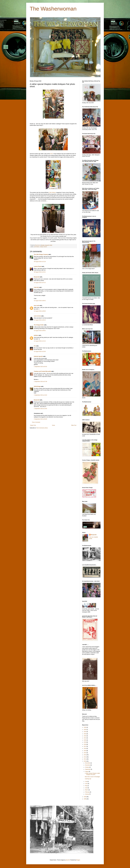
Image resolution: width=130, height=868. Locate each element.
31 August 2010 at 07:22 (40, 283)
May (86, 786)
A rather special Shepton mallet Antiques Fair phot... (92, 774)
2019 (85, 742)
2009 (85, 797)
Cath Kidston (52, 192)
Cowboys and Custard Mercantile (42, 371)
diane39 (68, 860)
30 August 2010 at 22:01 (40, 272)
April (86, 788)
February (87, 792)
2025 (85, 730)
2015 (85, 751)
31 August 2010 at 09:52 (40, 331)
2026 (85, 727)
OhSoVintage (37, 386)
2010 (85, 761)
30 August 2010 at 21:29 (40, 262)
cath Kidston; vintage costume (40, 247)
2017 (85, 746)
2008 (85, 799)
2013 (85, 755)
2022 (85, 736)
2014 (85, 753)
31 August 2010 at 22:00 (40, 352)
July (86, 781)
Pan (35, 346)
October (87, 767)
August (87, 771)
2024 (85, 732)
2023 (85, 734)
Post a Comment (36, 422)
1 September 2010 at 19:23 (40, 395)
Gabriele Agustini (38, 356)
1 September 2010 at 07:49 (40, 382)
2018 (85, 744)
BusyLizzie (37, 277)
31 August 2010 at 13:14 (40, 341)
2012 (85, 757)
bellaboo (36, 335)
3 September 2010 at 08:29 (40, 419)
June (86, 784)
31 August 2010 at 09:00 (40, 311)
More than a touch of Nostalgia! (92, 777)
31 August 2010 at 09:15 (40, 320)
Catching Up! (88, 779)
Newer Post (33, 425)
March (87, 790)
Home (54, 425)
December (88, 763)
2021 (85, 738)
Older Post (74, 425)
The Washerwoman (53, 9)
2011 (85, 759)
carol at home (37, 316)
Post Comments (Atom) (42, 428)
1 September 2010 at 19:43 (40, 409)
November (88, 765)
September (88, 769)
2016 (85, 748)
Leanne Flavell (38, 266)
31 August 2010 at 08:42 (40, 301)
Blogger (78, 860)
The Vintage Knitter (39, 325)
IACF (51, 154)
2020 (85, 740)
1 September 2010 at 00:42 (40, 367)
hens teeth (37, 306)
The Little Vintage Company (41, 254)
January (87, 794)
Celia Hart (36, 287)
